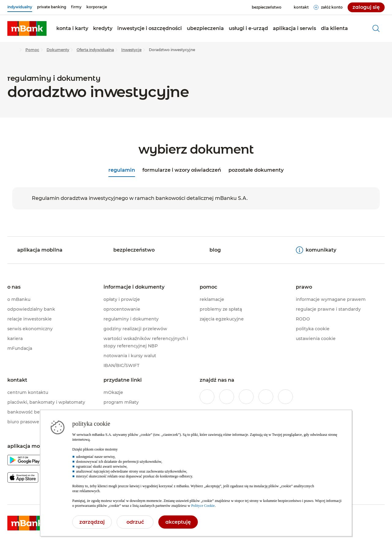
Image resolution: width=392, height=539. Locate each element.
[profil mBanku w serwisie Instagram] (227, 397)
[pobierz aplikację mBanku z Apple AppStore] (23, 479)
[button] (72, 28)
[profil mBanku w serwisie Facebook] (207, 397)
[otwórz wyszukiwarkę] (376, 28)
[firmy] (76, 7)
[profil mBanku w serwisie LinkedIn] (285, 397)
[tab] (122, 171)
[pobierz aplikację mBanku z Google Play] (25, 461)
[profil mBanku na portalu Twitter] (246, 397)
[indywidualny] (20, 7)
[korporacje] (97, 7)
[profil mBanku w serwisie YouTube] (266, 397)
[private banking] (52, 7)
